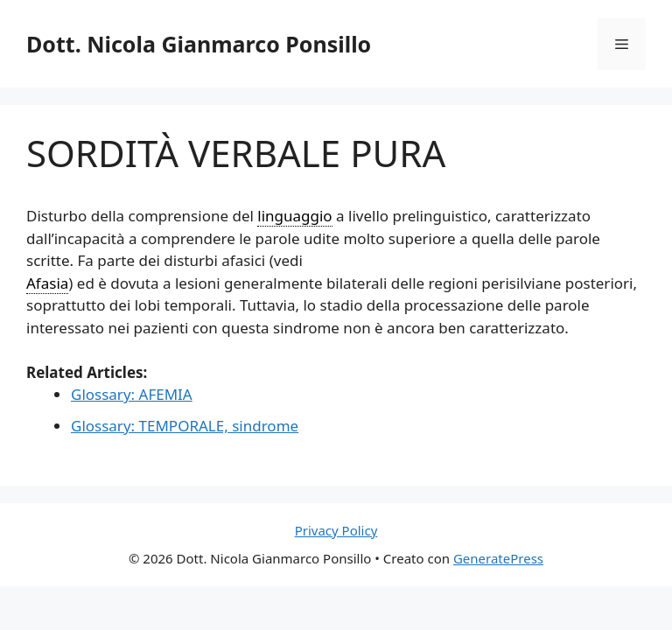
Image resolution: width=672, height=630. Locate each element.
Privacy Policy (336, 530)
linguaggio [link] (294, 216)
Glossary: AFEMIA (132, 394)
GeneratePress (498, 558)
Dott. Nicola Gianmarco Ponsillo (199, 44)
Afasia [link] (47, 283)
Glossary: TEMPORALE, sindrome (185, 426)
